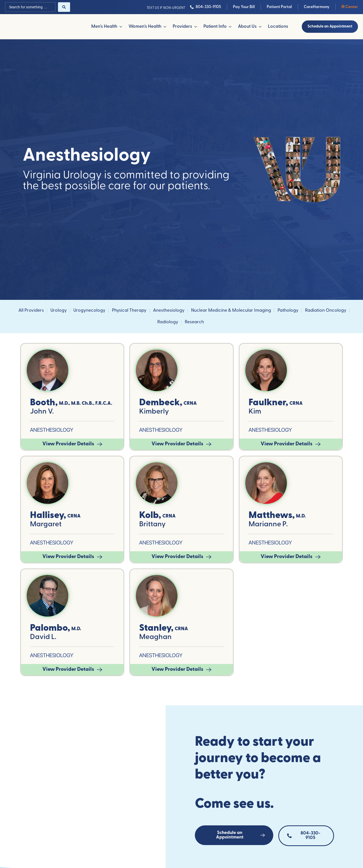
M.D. (301, 517)
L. (54, 638)
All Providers (31, 311)
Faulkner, (268, 403)
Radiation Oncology (326, 311)
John (38, 412)
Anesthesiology (169, 311)
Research (194, 323)
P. (285, 525)
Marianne (265, 525)
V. (51, 412)
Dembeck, (161, 403)
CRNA (190, 404)
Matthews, (272, 516)
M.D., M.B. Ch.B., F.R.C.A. (86, 404)
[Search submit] (64, 7)
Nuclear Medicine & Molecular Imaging (231, 311)
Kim (255, 412)
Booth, (44, 403)
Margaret (46, 525)
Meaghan (155, 638)
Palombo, (50, 629)
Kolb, (150, 516)
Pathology (288, 311)
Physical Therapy (129, 311)
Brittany (152, 525)
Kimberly (154, 412)
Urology (59, 311)
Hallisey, (48, 516)
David (40, 638)
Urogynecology (89, 311)
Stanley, (156, 629)
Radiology (168, 323)
